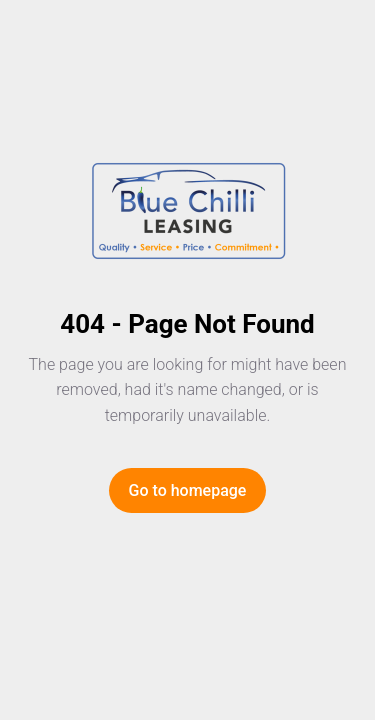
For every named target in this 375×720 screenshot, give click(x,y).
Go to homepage (188, 490)
